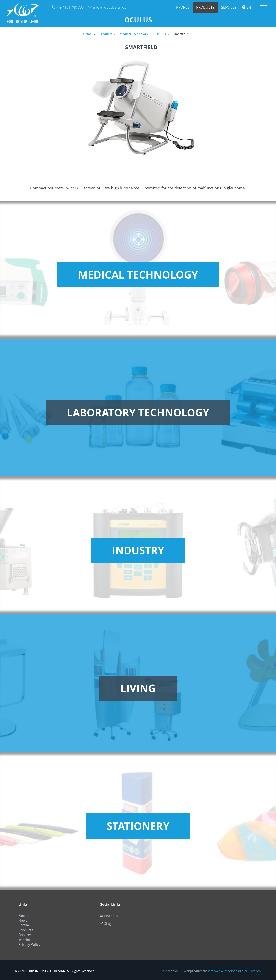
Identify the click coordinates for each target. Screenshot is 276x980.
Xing (106, 924)
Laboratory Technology (138, 413)
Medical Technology (134, 34)
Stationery (138, 826)
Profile (183, 7)
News (23, 920)
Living (138, 688)
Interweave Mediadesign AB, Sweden (234, 971)
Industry (138, 550)
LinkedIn (109, 916)
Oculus (161, 34)
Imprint (24, 940)
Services (229, 7)
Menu (264, 7)
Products (205, 7)
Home (87, 34)
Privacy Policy (29, 944)
